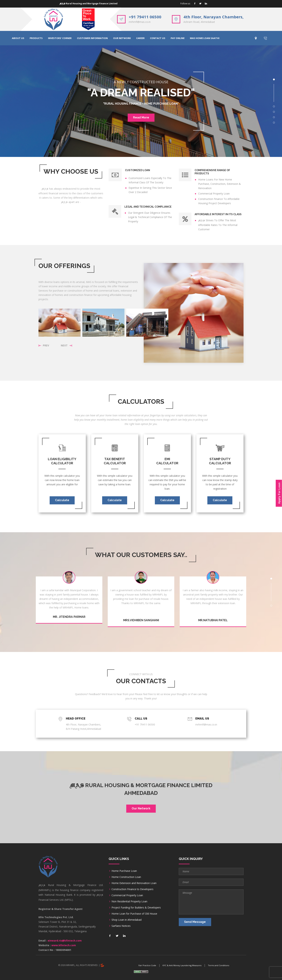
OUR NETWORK (122, 38)
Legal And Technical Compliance (148, 207)
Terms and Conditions (219, 965)
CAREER (140, 38)
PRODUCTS (36, 38)
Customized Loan (137, 170)
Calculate (62, 500)
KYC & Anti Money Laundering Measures (182, 965)
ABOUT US (18, 38)
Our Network (141, 808)
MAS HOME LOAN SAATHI (205, 38)
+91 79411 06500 (145, 17)
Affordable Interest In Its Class (218, 214)
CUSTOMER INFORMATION (92, 38)
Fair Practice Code (147, 965)
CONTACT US (158, 38)
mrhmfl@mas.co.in (140, 22)
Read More (141, 117)
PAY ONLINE (178, 38)
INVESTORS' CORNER (60, 38)
